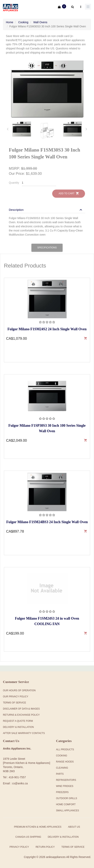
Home (10, 22)
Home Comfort (66, 804)
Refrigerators (66, 780)
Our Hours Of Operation (19, 690)
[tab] (22, 129)
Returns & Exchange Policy (21, 715)
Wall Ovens (40, 22)
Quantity (14, 183)
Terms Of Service (15, 703)
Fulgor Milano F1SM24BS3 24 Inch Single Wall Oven (47, 522)
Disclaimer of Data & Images (21, 709)
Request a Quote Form (18, 721)
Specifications (47, 248)
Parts (60, 774)
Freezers (62, 792)
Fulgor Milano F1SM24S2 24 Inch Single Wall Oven (47, 329)
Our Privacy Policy (16, 697)
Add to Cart (69, 194)
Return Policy (45, 847)
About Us (74, 827)
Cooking (23, 22)
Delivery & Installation (18, 727)
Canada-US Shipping (28, 837)
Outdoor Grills (66, 798)
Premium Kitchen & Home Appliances (38, 827)
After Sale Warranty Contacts (24, 733)
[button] (46, 210)
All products (65, 750)
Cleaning (62, 768)
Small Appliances (67, 811)
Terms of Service (73, 847)
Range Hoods (65, 762)
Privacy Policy (19, 847)
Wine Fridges (65, 786)
